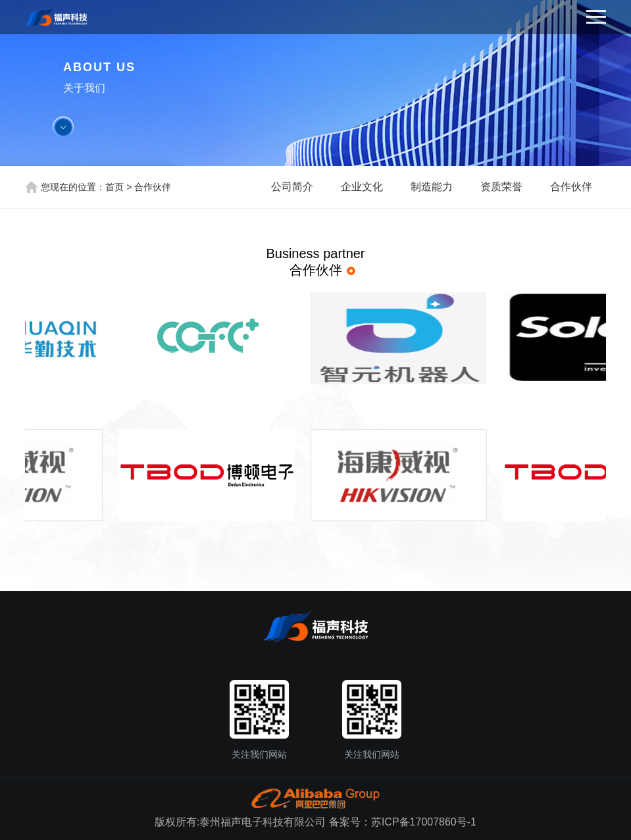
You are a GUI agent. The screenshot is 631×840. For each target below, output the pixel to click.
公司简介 (292, 187)
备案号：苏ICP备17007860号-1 (403, 822)
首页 (114, 187)
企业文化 (362, 187)
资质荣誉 (501, 187)
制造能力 (432, 187)
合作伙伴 (153, 187)
